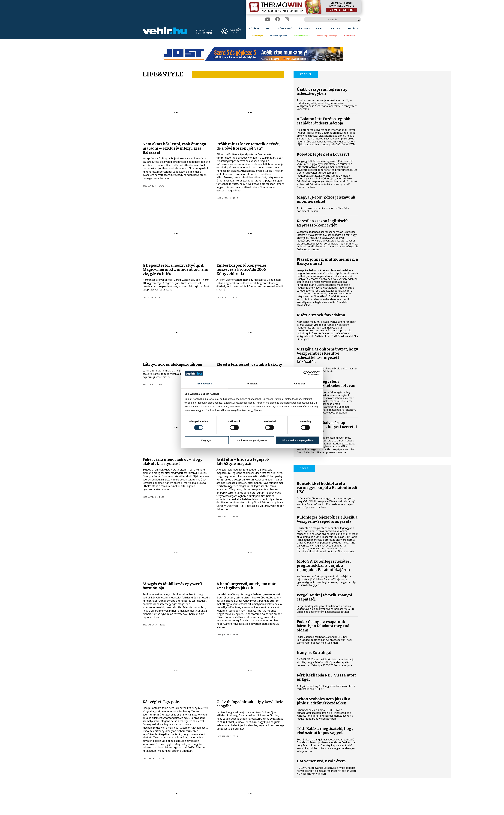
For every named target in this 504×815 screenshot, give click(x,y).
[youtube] (268, 19)
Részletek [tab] (252, 384)
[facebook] (278, 19)
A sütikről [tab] (299, 384)
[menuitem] (254, 29)
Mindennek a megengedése (297, 440)
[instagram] (287, 19)
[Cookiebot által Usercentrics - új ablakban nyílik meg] (306, 373)
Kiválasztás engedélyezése (252, 440)
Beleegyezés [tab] (205, 384)
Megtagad (207, 440)
